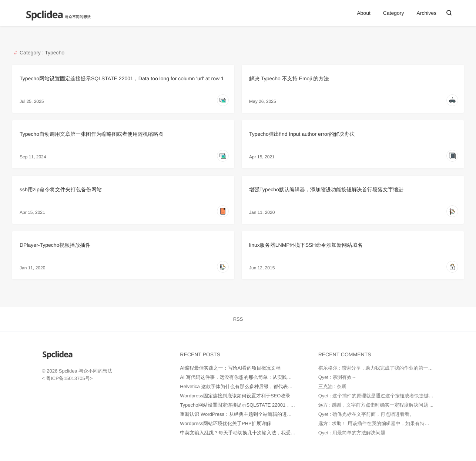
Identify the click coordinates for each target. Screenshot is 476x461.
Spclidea (68, 371)
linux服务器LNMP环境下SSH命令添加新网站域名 (306, 245)
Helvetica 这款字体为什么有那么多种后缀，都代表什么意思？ (246, 386)
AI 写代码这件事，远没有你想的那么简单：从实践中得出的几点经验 (253, 377)
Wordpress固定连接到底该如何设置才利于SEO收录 (235, 396)
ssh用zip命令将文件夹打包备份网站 (61, 189)
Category (394, 13)
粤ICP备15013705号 (67, 378)
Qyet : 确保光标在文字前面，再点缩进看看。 (366, 414)
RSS (238, 319)
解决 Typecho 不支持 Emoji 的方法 (289, 78)
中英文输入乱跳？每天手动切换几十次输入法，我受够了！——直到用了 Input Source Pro (276, 433)
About (364, 13)
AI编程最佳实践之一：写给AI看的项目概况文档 (230, 368)
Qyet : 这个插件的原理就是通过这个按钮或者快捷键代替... (380, 396)
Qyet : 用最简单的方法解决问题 (352, 433)
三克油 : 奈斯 (332, 386)
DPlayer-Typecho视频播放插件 (55, 245)
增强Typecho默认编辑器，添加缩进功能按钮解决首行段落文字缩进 (326, 189)
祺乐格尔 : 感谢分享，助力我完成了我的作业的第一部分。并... (385, 368)
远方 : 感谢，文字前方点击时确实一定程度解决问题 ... (376, 405)
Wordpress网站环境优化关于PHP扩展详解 (225, 423)
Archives (426, 13)
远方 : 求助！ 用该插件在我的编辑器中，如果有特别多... (378, 423)
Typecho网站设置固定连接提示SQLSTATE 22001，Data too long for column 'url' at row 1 (122, 78)
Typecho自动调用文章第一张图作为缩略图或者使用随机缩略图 (92, 134)
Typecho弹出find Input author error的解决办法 (302, 134)
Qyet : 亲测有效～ (337, 377)
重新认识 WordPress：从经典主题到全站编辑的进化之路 (241, 414)
